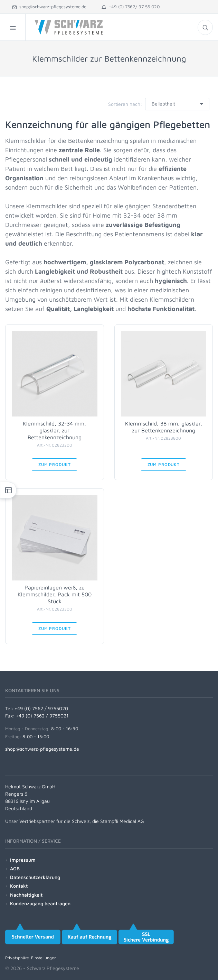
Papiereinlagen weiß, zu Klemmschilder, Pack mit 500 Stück (55, 594)
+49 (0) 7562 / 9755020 (41, 708)
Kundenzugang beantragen (40, 903)
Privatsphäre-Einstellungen (31, 958)
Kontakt (19, 886)
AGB (15, 868)
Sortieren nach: (125, 104)
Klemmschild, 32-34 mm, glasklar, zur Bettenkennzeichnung (54, 430)
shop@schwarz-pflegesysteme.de (49, 7)
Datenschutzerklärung (35, 877)
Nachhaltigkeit (26, 895)
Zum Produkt (54, 464)
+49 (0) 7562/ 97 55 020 (131, 7)
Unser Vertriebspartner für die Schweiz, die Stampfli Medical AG (75, 821)
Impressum (23, 860)
